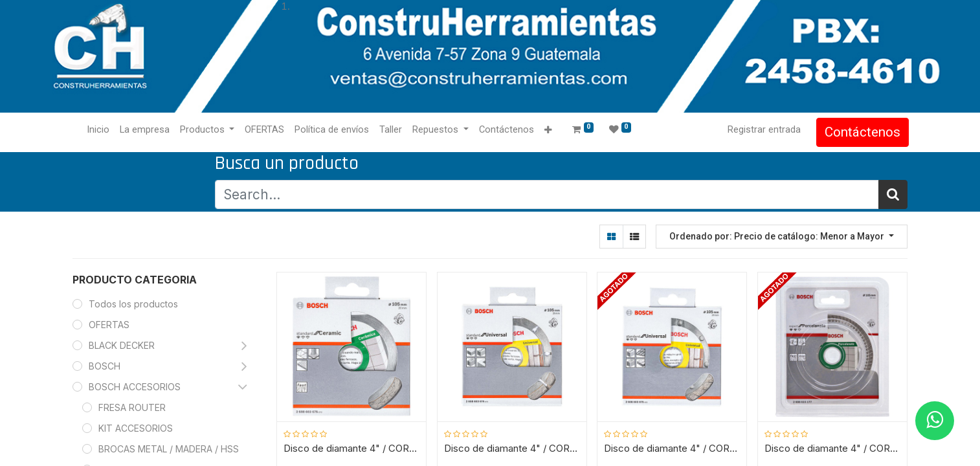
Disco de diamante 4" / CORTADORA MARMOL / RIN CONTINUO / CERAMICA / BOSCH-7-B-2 (352, 449)
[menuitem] (99, 130)
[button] (549, 130)
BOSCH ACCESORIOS (135, 387)
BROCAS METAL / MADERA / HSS (169, 449)
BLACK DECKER (122, 345)
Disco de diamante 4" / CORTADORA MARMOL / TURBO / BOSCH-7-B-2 (673, 449)
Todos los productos (133, 304)
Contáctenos (861, 132)
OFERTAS (109, 325)
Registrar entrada (763, 129)
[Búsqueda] (893, 194)
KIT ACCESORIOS (136, 428)
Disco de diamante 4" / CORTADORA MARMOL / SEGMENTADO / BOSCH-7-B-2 (512, 449)
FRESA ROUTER (132, 407)
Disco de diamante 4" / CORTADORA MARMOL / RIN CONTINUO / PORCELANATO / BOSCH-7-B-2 (832, 449)
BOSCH (105, 366)
